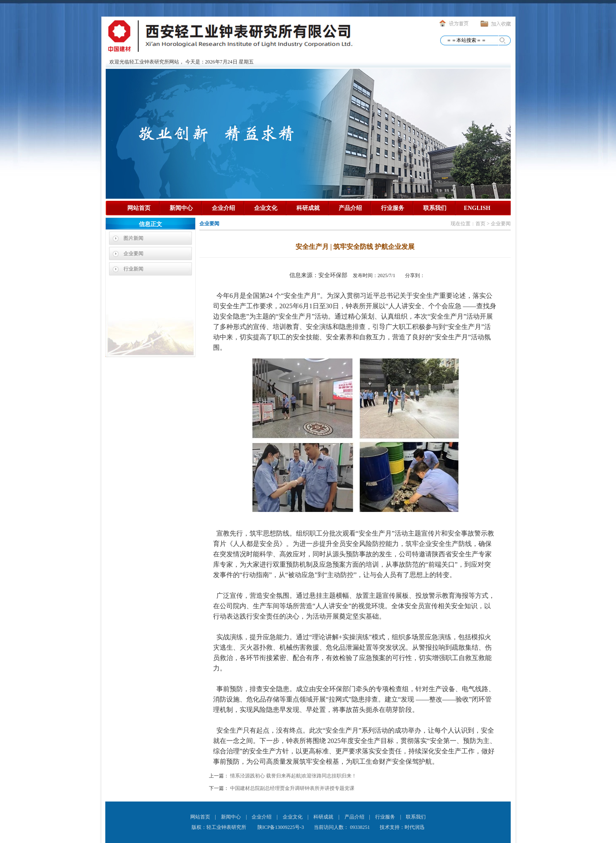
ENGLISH (477, 208)
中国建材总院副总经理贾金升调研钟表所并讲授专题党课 (292, 788)
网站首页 (139, 208)
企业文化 (266, 208)
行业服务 (393, 208)
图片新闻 (133, 238)
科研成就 (308, 208)
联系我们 (435, 208)
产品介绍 (350, 208)
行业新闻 (133, 269)
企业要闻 (133, 253)
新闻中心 (181, 208)
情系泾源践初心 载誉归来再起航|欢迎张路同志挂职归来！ (293, 776)
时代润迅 (415, 827)
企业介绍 (223, 208)
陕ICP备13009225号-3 (280, 827)
